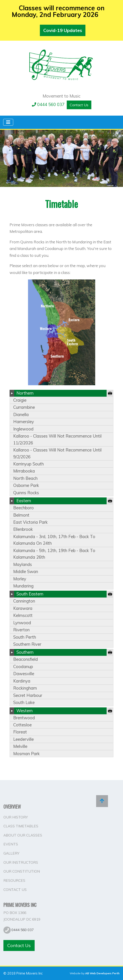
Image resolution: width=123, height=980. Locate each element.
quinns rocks (26, 493)
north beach (25, 478)
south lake (24, 702)
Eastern (24, 501)
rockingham (25, 688)
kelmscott (23, 615)
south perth (25, 637)
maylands (23, 564)
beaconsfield (26, 659)
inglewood (23, 429)
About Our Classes (23, 835)
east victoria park (30, 522)
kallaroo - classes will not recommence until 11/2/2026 (57, 439)
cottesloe (22, 725)
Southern (25, 652)
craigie (20, 400)
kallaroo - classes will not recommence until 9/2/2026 (57, 453)
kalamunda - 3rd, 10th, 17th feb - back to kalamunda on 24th (54, 540)
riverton (21, 630)
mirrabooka (24, 471)
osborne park (26, 485)
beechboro (23, 508)
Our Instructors (21, 862)
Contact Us (79, 105)
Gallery (11, 853)
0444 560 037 (48, 105)
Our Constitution (22, 871)
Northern (25, 393)
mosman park (26, 754)
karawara (23, 608)
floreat (20, 732)
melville (20, 746)
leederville (23, 739)
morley (20, 579)
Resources (14, 880)
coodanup (23, 667)
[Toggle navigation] (8, 122)
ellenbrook (23, 529)
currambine (24, 407)
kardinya (22, 681)
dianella (21, 415)
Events (11, 844)
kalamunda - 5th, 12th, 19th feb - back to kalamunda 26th (54, 554)
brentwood (24, 718)
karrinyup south (28, 464)
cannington (24, 601)
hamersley (24, 422)
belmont (21, 515)
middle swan (26, 572)
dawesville (24, 674)
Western (24, 711)
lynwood (22, 623)
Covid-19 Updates (63, 30)
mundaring (23, 586)
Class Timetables (21, 826)
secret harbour (28, 695)
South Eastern (30, 594)
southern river (27, 644)
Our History (16, 817)
